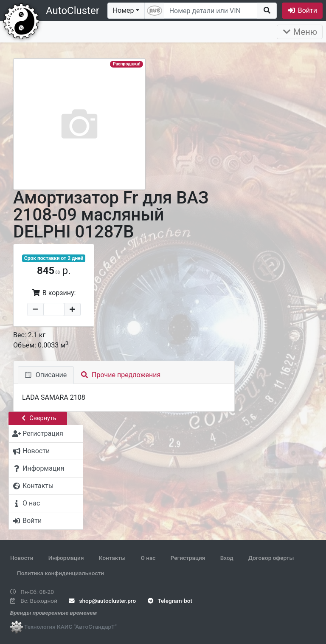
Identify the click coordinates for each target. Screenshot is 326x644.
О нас (148, 558)
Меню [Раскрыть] (300, 32)
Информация (66, 558)
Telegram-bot (170, 601)
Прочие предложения (121, 375)
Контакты (112, 558)
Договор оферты (271, 558)
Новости (22, 558)
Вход (227, 558)
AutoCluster (73, 11)
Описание (46, 375)
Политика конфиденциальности (60, 573)
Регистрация (188, 558)
